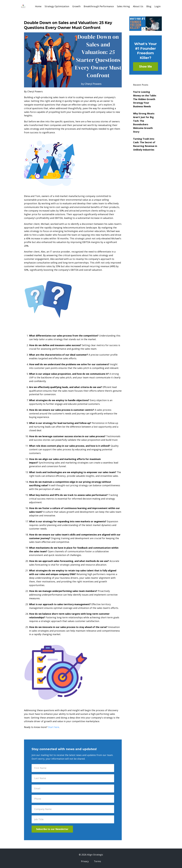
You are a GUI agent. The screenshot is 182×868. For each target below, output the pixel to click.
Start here (54, 727)
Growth (76, 6)
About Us (138, 6)
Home (38, 6)
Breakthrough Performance (99, 6)
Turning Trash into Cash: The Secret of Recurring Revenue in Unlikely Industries (145, 144)
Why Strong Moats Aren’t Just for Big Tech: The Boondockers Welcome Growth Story (144, 123)
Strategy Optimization (57, 6)
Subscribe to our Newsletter (52, 829)
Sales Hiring (123, 6)
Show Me (145, 66)
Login (157, 6)
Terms (97, 861)
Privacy (85, 861)
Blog (149, 6)
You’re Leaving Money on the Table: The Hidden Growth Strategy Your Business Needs (145, 99)
